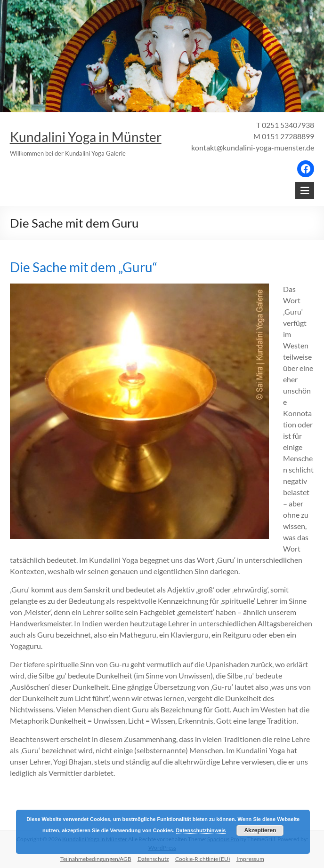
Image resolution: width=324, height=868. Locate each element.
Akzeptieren (260, 830)
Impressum (250, 859)
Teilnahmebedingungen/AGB (96, 859)
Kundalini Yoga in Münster (86, 137)
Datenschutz (153, 859)
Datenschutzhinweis (201, 830)
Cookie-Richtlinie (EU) (203, 859)
